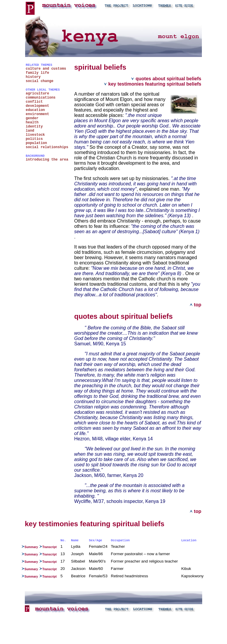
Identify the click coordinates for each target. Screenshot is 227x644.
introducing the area (47, 160)
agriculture (37, 94)
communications (41, 98)
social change (40, 81)
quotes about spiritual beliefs (166, 79)
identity (34, 127)
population (36, 143)
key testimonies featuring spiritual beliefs (153, 84)
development (37, 106)
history (33, 77)
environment (37, 114)
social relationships (47, 147)
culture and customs (46, 69)
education (35, 110)
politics (34, 139)
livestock (35, 135)
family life (37, 73)
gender (32, 118)
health (32, 122)
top (195, 305)
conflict (34, 102)
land (30, 131)
